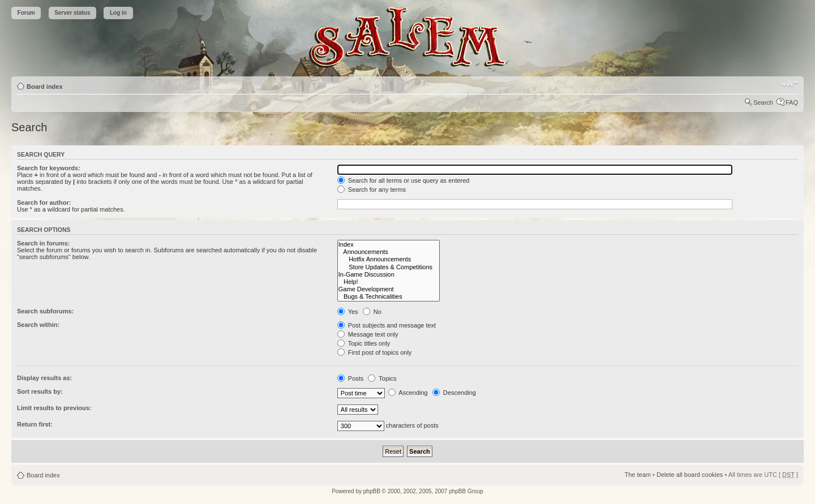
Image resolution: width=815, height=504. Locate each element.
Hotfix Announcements (389, 259)
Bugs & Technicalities (389, 297)
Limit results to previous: (54, 408)
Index (389, 245)
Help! (389, 282)
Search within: (38, 325)
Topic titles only (364, 343)
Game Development (389, 289)
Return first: (35, 424)
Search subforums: (45, 311)
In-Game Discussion (389, 275)
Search (763, 102)
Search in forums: (44, 243)
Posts (351, 378)
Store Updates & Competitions (389, 267)
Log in (118, 13)
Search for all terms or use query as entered (404, 180)
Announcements (389, 252)
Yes (348, 312)
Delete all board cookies (690, 475)
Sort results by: (40, 391)
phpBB (372, 491)
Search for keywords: (49, 168)
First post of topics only (375, 352)
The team (638, 475)
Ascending (408, 393)
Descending (454, 393)
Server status (72, 13)
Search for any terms (372, 189)
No (372, 312)
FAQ (792, 102)
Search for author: (44, 203)
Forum (26, 13)
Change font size (790, 84)
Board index (45, 87)
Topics (382, 378)
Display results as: (44, 378)
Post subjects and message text (387, 325)
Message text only (368, 334)
